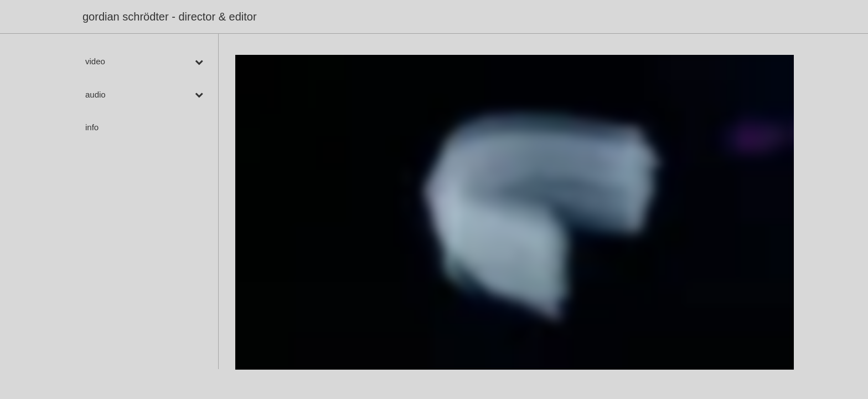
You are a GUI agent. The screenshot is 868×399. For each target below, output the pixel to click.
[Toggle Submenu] (199, 62)
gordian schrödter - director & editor (170, 17)
